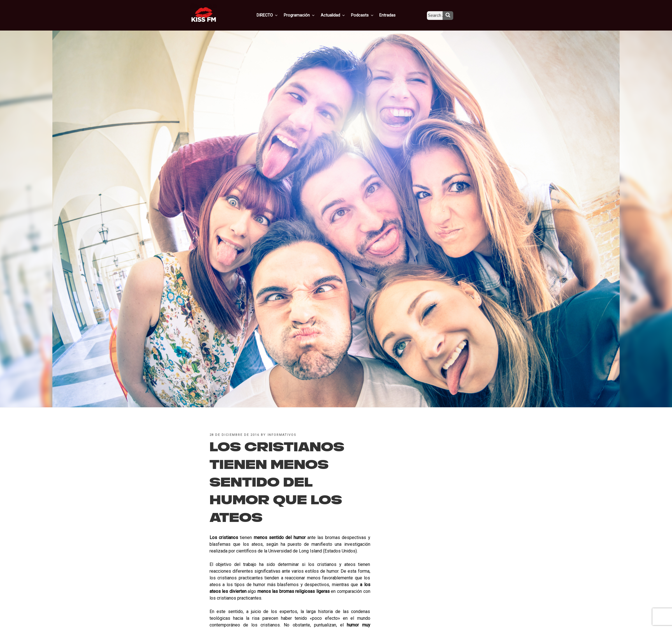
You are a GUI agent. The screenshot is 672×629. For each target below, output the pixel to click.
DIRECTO (276, 15)
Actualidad (340, 15)
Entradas (392, 15)
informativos (282, 435)
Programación (307, 15)
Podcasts (368, 15)
